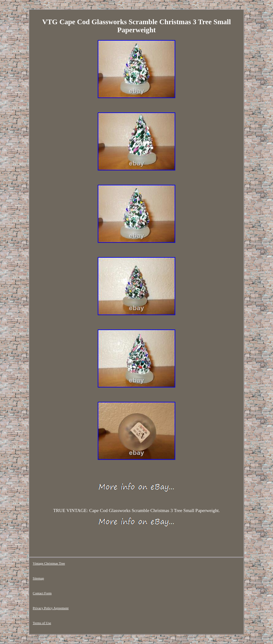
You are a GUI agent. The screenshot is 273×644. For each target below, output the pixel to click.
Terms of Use (42, 623)
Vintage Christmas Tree (49, 563)
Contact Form (42, 593)
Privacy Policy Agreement (51, 608)
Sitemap (38, 578)
